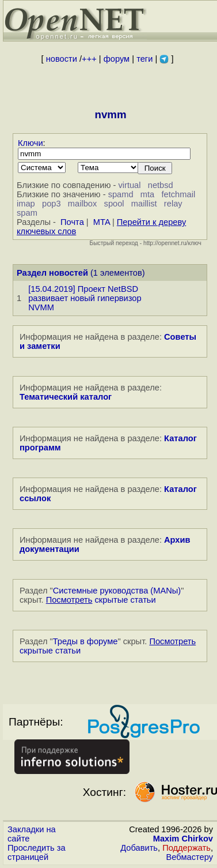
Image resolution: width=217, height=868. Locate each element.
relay (173, 204)
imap (26, 204)
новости (62, 59)
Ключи (31, 143)
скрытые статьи (101, 600)
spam (27, 213)
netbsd (161, 185)
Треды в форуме (85, 641)
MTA (102, 222)
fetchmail (179, 194)
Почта (72, 222)
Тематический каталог (66, 397)
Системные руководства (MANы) (117, 591)
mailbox (83, 204)
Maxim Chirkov (183, 839)
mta (147, 194)
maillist (144, 204)
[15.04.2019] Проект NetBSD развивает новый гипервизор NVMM (85, 298)
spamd (121, 194)
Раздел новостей (52, 273)
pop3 (52, 204)
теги (144, 59)
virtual (129, 185)
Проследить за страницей (37, 852)
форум (117, 59)
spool (114, 204)
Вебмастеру (190, 857)
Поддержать (186, 848)
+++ (89, 59)
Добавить (139, 848)
